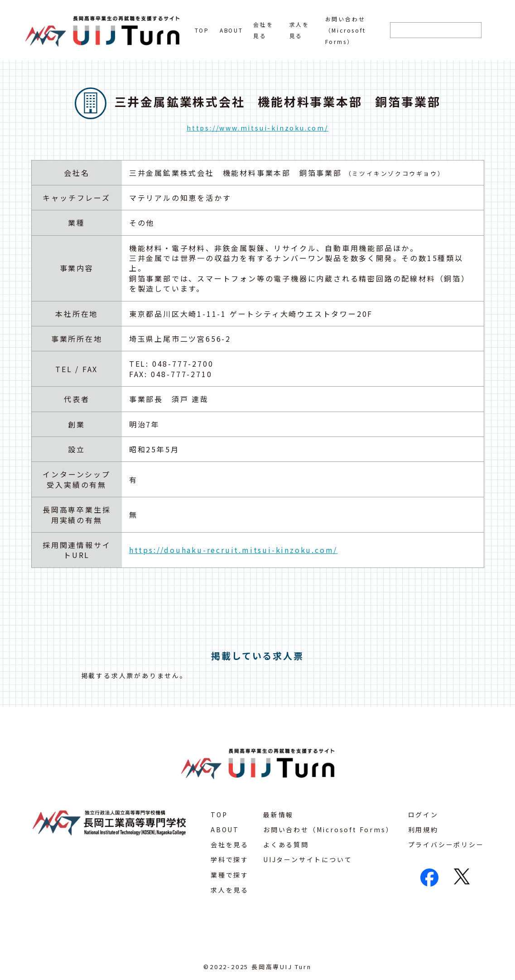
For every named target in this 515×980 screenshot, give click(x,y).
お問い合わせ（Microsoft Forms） (346, 30)
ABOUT (231, 30)
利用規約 (423, 830)
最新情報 (278, 815)
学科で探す (230, 859)
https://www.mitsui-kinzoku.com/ (257, 128)
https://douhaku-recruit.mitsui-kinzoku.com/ (233, 550)
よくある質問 (286, 844)
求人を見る (230, 890)
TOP (202, 30)
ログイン (423, 815)
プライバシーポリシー (446, 844)
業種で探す (230, 875)
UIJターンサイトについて (308, 859)
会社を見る (230, 844)
